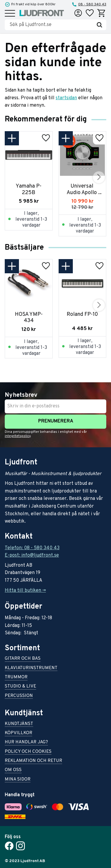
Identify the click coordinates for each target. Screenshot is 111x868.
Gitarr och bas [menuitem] (23, 659)
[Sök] (99, 25)
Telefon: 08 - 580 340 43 (32, 548)
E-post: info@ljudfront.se (32, 555)
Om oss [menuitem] (13, 770)
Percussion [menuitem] (19, 696)
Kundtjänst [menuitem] (19, 724)
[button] (10, 14)
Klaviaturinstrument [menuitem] (31, 668)
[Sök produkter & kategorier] (51, 25)
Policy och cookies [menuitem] (28, 752)
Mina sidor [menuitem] (18, 780)
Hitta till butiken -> (25, 591)
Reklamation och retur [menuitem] (33, 761)
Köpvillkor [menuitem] (18, 733)
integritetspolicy (18, 436)
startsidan (66, 98)
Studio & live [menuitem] (20, 687)
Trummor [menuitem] (16, 678)
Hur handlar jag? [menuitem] (26, 743)
